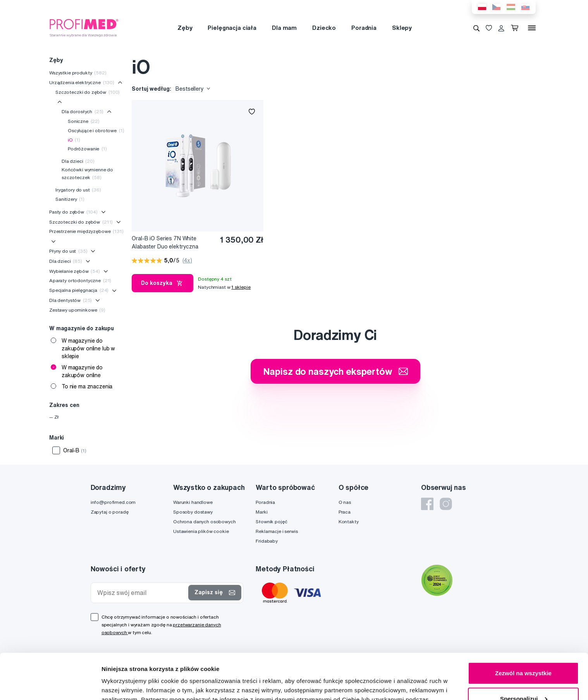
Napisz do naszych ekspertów (335, 371)
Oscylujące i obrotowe (96, 130)
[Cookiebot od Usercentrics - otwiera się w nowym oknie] (50, 685)
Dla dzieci (78, 161)
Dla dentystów (70, 300)
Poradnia (364, 28)
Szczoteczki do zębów (88, 92)
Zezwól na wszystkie (523, 628)
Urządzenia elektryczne (82, 82)
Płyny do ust (68, 251)
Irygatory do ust (78, 190)
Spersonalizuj (524, 653)
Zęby (185, 28)
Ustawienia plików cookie (201, 531)
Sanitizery (70, 199)
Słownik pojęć (271, 522)
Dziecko (324, 28)
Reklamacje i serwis (277, 531)
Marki (261, 512)
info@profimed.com (113, 502)
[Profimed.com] (84, 28)
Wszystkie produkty (78, 73)
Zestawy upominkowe (77, 310)
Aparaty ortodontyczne (80, 280)
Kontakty (349, 522)
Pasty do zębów (73, 212)
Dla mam (284, 28)
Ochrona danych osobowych (205, 522)
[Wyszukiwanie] (476, 28)
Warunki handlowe (193, 502)
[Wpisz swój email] (141, 593)
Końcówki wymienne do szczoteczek (87, 173)
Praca (345, 512)
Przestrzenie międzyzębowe (86, 231)
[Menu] (532, 28)
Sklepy (402, 28)
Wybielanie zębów (75, 271)
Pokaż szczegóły (125, 685)
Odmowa (523, 678)
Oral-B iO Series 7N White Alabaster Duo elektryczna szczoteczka (165, 243)
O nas (345, 502)
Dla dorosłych (83, 111)
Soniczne (84, 121)
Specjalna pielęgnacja (79, 290)
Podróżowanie (87, 149)
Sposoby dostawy (193, 512)
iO (74, 140)
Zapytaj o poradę (110, 512)
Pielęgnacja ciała (232, 28)
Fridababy (267, 541)
